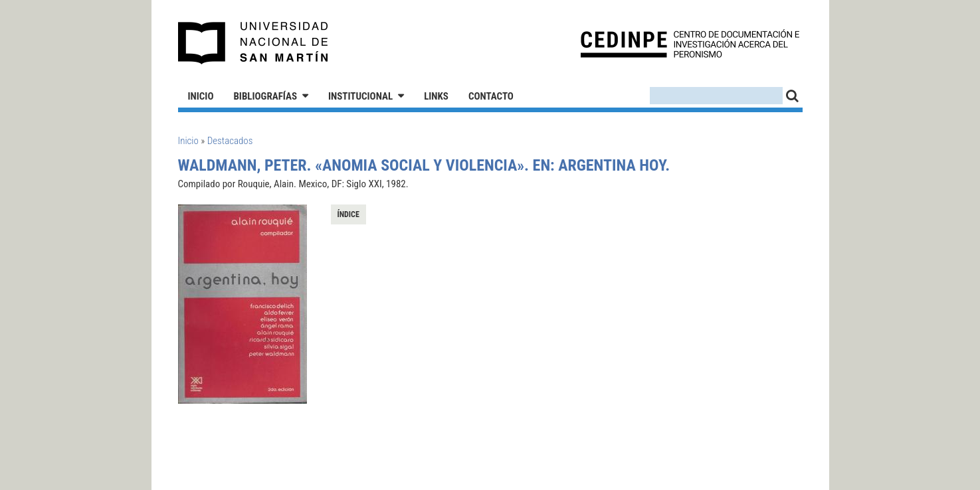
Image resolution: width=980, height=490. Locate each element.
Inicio (201, 96)
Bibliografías (265, 96)
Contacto (491, 96)
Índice (348, 214)
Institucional (360, 96)
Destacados (230, 141)
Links (436, 96)
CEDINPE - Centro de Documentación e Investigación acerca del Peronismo (690, 43)
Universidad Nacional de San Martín (253, 43)
